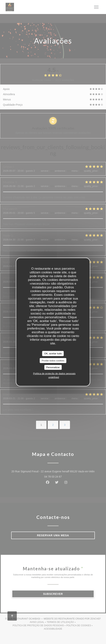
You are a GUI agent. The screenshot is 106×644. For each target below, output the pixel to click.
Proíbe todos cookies (53, 360)
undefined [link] (54, 377)
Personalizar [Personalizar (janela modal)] (53, 367)
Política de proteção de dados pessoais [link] (54, 373)
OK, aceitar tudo (53, 354)
